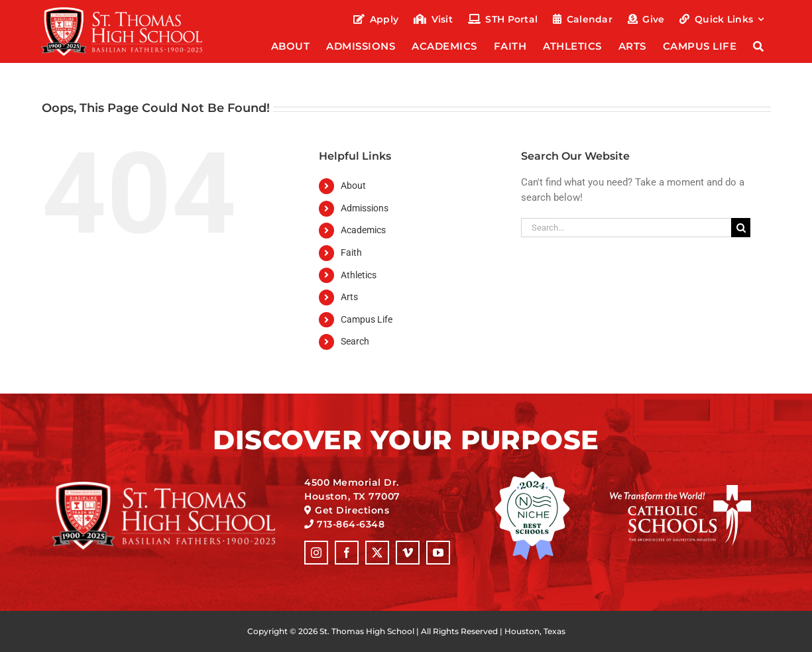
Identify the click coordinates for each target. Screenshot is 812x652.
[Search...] (626, 228)
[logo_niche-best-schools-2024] (532, 476)
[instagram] (316, 553)
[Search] (759, 47)
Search (355, 341)
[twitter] (377, 553)
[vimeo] (408, 553)
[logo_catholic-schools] (680, 490)
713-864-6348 (351, 524)
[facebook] (347, 553)
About (353, 186)
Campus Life (367, 319)
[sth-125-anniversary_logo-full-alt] (121, 12)
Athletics (359, 275)
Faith (351, 252)
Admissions (365, 208)
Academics (363, 230)
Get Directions (352, 510)
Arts (349, 297)
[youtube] (438, 553)
